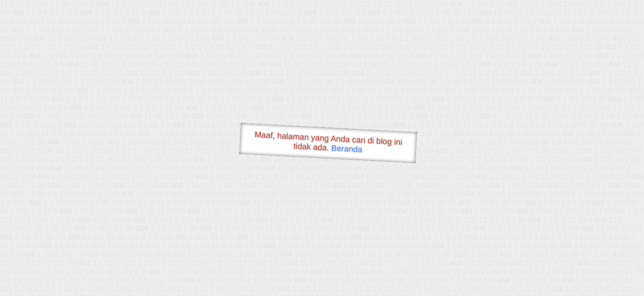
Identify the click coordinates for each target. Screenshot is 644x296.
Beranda (347, 148)
